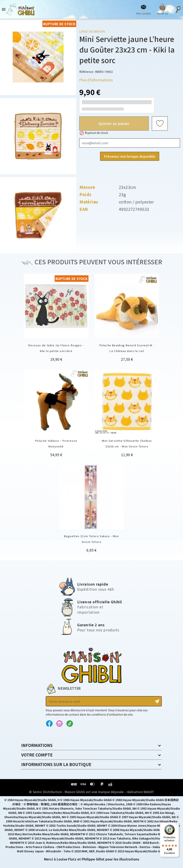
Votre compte (37, 755)
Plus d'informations (96, 80)
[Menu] (176, 825)
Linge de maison (92, 31)
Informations (37, 745)
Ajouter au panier (114, 123)
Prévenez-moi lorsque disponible (130, 156)
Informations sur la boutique (56, 764)
